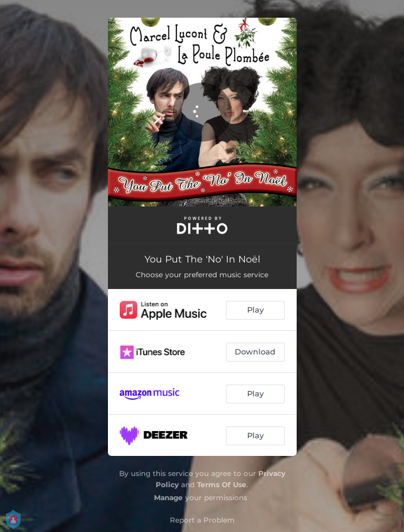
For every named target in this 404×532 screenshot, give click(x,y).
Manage (168, 497)
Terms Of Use (222, 485)
